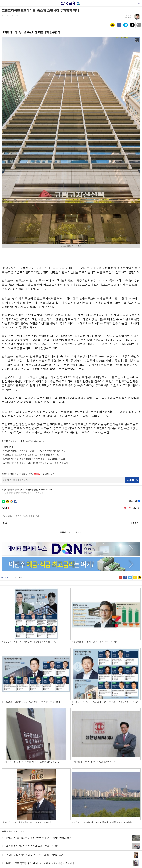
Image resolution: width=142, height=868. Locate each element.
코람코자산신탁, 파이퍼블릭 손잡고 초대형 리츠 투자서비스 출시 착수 (35, 451)
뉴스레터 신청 (132, 480)
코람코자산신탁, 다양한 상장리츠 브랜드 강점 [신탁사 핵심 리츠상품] (35, 459)
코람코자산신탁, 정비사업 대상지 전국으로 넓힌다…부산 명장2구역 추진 (36, 463)
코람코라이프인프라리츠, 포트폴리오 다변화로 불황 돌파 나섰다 (33, 455)
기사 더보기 (17, 577)
